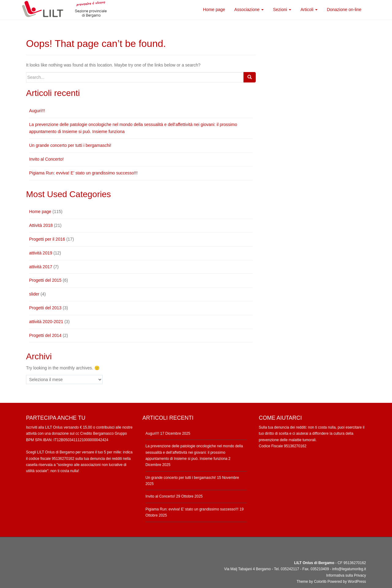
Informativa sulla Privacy (346, 575)
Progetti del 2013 (45, 308)
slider (34, 294)
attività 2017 (41, 267)
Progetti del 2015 (45, 280)
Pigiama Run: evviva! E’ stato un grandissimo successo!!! (83, 173)
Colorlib (320, 582)
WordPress (357, 582)
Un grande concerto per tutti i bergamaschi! (70, 145)
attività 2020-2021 (46, 322)
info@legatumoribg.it (349, 569)
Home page (40, 212)
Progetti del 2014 (45, 335)
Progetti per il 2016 (47, 239)
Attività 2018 (41, 225)
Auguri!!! (37, 111)
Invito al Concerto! (46, 159)
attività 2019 (41, 253)
